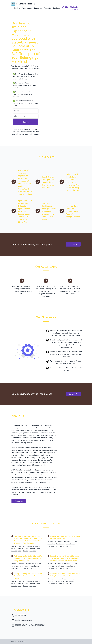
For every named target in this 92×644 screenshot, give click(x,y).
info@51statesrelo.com (23, 620)
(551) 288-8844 (21, 615)
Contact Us (73, 244)
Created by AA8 (21, 641)
